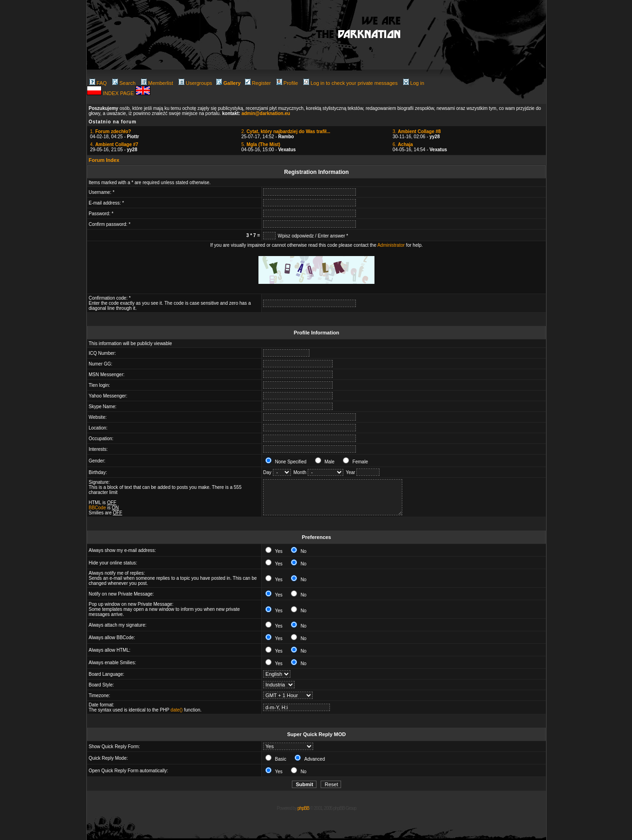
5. (261, 144)
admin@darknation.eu (266, 113)
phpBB (303, 808)
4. (114, 144)
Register (258, 83)
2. (286, 131)
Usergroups (195, 83)
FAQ (98, 83)
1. (110, 131)
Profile (287, 83)
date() (177, 710)
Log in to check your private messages (351, 83)
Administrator (391, 245)
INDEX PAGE (119, 93)
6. (403, 144)
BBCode (97, 508)
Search (124, 83)
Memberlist (157, 83)
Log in (414, 83)
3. (417, 131)
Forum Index (104, 160)
